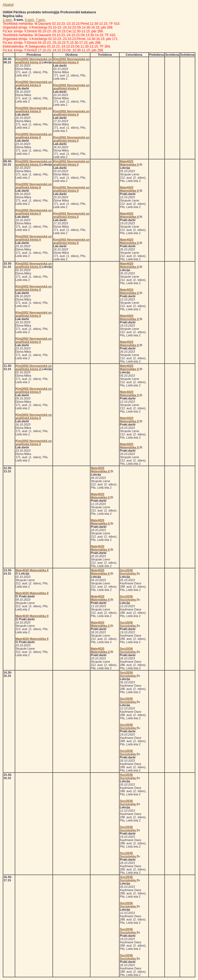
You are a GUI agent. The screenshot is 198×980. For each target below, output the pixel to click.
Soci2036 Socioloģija (128, 572)
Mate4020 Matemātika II (130, 163)
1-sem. (8, 20)
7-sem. (41, 20)
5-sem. (30, 20)
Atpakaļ (8, 5)
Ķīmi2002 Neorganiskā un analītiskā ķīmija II (34, 61)
